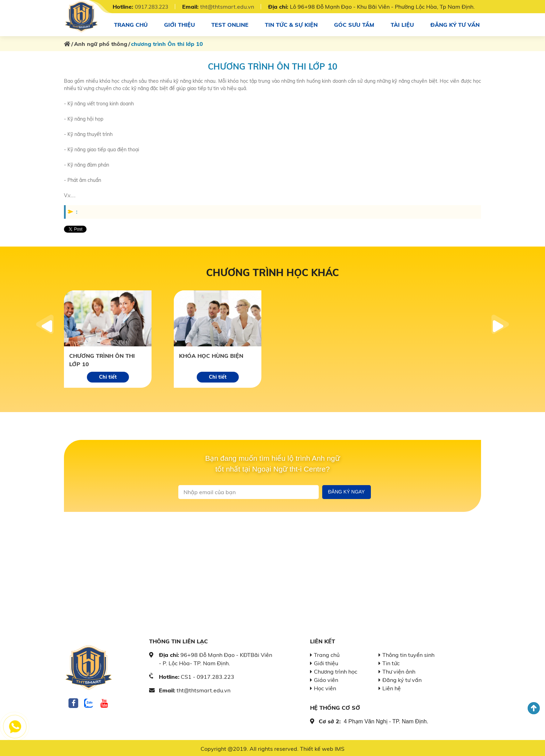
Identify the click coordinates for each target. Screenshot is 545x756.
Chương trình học (336, 670)
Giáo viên (326, 678)
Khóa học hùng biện (211, 354)
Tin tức (391, 662)
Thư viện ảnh (399, 670)
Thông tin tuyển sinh (408, 653)
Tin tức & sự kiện (291, 24)
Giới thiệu (179, 24)
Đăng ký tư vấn (454, 24)
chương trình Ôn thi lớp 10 (102, 359)
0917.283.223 (154, 7)
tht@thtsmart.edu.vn (231, 7)
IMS (340, 747)
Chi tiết (108, 376)
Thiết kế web (317, 747)
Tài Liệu (402, 24)
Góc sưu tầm (354, 24)
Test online (230, 24)
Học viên (325, 687)
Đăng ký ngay (347, 490)
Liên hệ (392, 687)
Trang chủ (131, 24)
